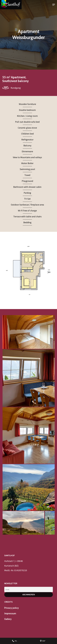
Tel (15, 641)
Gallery (8, 619)
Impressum (10, 613)
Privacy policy (12, 608)
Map (42, 641)
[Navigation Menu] (54, 5)
